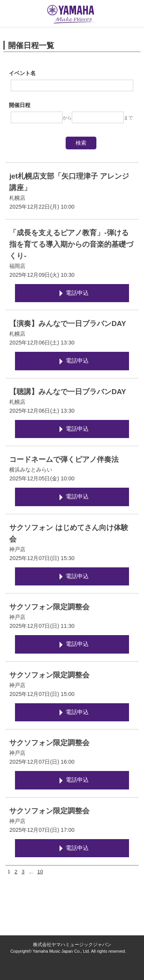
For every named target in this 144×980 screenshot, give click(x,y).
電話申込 (77, 293)
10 (40, 872)
